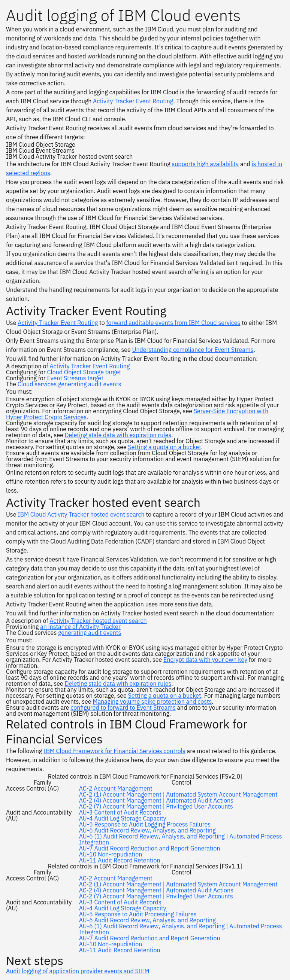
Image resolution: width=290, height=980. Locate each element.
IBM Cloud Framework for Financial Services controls (114, 751)
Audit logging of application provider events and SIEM (78, 971)
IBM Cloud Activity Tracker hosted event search (81, 514)
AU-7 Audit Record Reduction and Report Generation (150, 848)
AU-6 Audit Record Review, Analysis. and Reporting (147, 920)
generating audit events (90, 633)
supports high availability (205, 164)
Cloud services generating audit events (69, 384)
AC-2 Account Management (116, 788)
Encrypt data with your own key (205, 660)
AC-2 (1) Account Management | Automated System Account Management (178, 794)
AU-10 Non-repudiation (111, 854)
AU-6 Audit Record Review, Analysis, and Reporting (147, 830)
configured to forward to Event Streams (123, 707)
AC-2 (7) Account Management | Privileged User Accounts (156, 806)
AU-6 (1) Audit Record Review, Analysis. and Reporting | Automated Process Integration (181, 929)
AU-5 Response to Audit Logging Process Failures (145, 824)
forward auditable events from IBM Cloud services (173, 323)
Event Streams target (75, 378)
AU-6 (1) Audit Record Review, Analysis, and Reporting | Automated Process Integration (181, 839)
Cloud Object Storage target (84, 372)
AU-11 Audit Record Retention (120, 860)
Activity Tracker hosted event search (98, 621)
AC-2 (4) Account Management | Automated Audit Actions (156, 800)
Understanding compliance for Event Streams (193, 350)
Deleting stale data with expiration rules (118, 435)
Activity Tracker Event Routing (133, 101)
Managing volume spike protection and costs (152, 701)
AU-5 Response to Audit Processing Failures (138, 914)
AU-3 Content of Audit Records (120, 812)
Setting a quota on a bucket (165, 447)
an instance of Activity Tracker (80, 627)
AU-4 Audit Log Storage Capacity (123, 818)
